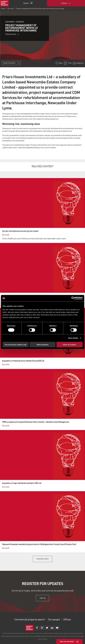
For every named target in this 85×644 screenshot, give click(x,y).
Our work (11, 9)
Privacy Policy (63, 636)
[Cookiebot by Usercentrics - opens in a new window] (73, 298)
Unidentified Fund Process (41, 636)
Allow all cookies (69, 345)
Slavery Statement (64, 633)
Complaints (55, 633)
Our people (54, 620)
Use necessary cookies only (16, 345)
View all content (42, 559)
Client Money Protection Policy (25, 636)
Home (3, 9)
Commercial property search (29, 620)
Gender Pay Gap (74, 633)
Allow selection (42, 345)
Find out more (12, 34)
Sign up (42, 598)
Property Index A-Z (54, 636)
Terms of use (39, 633)
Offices (67, 620)
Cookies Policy (48, 633)
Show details (73, 338)
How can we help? (67, 641)
